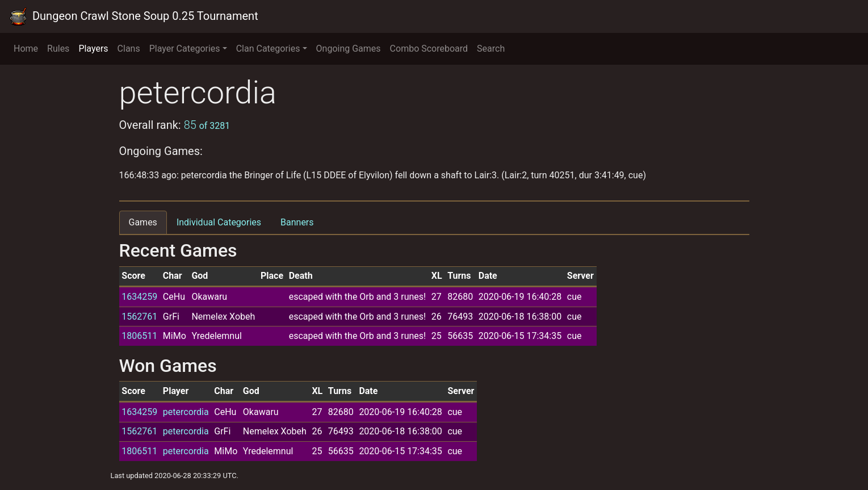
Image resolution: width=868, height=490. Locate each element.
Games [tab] (143, 222)
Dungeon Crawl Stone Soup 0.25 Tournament (134, 16)
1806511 (139, 336)
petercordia (186, 412)
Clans (129, 49)
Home (26, 49)
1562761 (139, 317)
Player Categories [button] (185, 49)
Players (93, 49)
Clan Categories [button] (268, 49)
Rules (58, 49)
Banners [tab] (297, 222)
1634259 (139, 297)
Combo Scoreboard (429, 49)
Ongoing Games (349, 49)
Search (491, 49)
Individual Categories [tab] (219, 222)
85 (207, 125)
